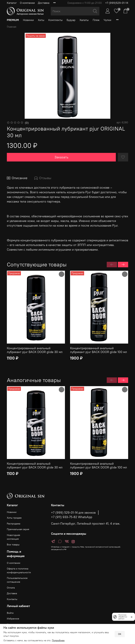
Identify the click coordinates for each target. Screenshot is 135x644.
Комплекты (55, 20)
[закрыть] (132, 617)
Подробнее (58, 640)
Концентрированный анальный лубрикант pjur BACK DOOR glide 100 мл (99, 350)
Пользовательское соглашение (17, 580)
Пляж (96, 20)
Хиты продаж (14, 518)
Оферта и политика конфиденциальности (19, 570)
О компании (27, 3)
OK (120, 634)
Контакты (12, 599)
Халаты (84, 20)
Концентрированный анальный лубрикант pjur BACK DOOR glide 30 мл (35, 350)
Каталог (12, 3)
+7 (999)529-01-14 (117, 3)
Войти (10, 613)
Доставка (44, 3)
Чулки (107, 20)
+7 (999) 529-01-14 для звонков (73, 513)
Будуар (71, 20)
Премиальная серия (18, 529)
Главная (12, 27)
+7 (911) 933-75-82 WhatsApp (72, 517)
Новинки (28, 20)
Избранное (13, 619)
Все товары (13, 545)
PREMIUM (13, 20)
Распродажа (14, 524)
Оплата (11, 588)
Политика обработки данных (123, 617)
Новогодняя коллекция (13, 537)
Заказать (61, 157)
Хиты (41, 20)
